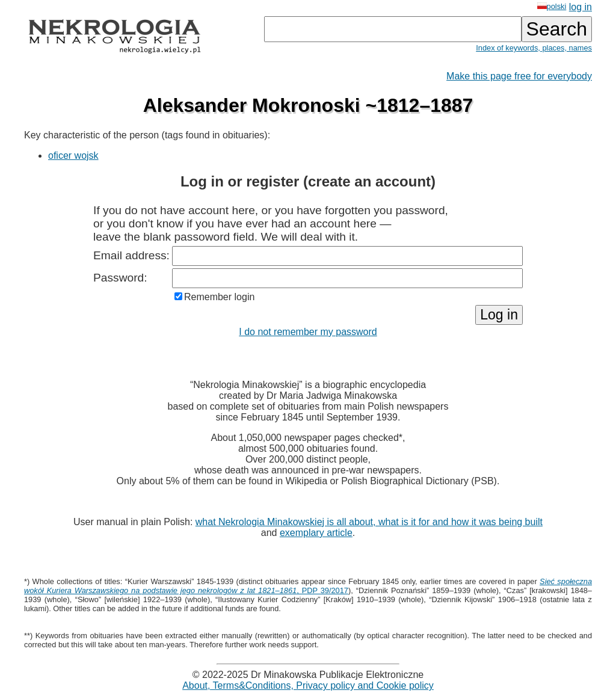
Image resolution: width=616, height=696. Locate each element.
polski (552, 6)
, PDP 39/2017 (308, 586)
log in (581, 7)
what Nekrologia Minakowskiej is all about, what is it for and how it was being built (369, 522)
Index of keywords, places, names (534, 48)
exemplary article (316, 533)
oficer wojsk (73, 156)
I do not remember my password (308, 332)
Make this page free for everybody (519, 76)
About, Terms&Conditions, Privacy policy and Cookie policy (308, 685)
